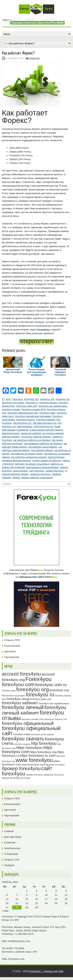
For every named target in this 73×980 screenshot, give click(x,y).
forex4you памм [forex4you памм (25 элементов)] (22, 734)
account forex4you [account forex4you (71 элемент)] (21, 674)
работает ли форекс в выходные (32, 464)
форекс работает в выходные (37, 478)
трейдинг (7, 478)
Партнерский (12, 657)
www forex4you (25, 427)
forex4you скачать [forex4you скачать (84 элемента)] (23, 739)
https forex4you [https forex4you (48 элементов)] (29, 748)
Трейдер (56, 474)
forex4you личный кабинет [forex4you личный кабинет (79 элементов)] (34, 710)
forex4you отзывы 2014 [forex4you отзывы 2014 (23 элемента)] (33, 719)
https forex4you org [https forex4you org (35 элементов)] (43, 752)
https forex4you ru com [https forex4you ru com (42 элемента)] (38, 755)
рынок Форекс (20, 471)
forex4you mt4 (47, 399)
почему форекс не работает (47, 461)
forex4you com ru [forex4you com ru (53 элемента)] (51, 685)
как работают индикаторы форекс (29, 457)
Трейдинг (9, 865)
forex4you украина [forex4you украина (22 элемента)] (22, 744)
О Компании (11, 854)
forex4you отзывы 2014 (34, 409)
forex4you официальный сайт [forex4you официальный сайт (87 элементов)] (31, 731)
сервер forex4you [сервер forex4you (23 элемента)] (34, 775)
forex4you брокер (48, 403)
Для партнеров (13, 837)
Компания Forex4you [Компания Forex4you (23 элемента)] (54, 765)
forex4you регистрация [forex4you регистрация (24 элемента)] (42, 734)
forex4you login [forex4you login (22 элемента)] (9, 690)
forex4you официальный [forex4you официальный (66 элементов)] (28, 723)
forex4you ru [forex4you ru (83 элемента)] (40, 695)
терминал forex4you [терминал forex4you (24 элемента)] (54, 775)
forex (8, 399)
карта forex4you (56, 457)
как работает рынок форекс (43, 447)
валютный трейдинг (31, 433)
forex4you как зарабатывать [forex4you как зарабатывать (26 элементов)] (54, 704)
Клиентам (34, 58)
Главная (9, 831)
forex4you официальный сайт (23, 413)
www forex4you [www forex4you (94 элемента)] (34, 760)
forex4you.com (16, 959)
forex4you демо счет (27, 406)
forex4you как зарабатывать (53, 406)
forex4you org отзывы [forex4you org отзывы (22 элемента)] (15, 696)
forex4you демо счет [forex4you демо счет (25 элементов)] (41, 699)
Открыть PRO (12, 640)
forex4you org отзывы (13, 403)
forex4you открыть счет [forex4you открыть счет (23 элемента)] (56, 719)
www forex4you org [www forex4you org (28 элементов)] (33, 765)
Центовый (10, 651)
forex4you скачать (26, 420)
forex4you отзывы (11, 409)
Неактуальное (12, 848)
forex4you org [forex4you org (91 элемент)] (33, 689)
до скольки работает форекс (36, 437)
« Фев (5, 911)
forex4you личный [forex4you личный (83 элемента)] (23, 707)
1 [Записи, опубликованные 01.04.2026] (27, 891)
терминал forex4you (40, 474)
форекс (16, 478)
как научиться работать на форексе (32, 440)
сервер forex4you (55, 471)
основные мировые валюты (16, 461)
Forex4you (17, 399)
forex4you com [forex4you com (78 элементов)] (18, 684)
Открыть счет (12, 860)
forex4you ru (32, 403)
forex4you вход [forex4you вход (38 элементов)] (18, 699)
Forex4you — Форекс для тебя (46, 971)
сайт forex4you (37, 471)
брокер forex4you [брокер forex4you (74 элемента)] (21, 768)
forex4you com (31, 399)
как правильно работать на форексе (43, 444)
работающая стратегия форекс (42, 467)
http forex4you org (22, 423)
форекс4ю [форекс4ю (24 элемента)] (7, 778)
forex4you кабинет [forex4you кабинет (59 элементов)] (20, 703)
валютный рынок (11, 433)
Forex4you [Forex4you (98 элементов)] (38, 679)
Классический (12, 646)
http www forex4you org (45, 423)
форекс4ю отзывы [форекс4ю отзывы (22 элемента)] (22, 778)
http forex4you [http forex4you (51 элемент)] (44, 743)
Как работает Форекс (42, 450)
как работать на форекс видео (27, 454)
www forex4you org (44, 427)
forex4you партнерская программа (33, 416)
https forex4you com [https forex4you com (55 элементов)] (27, 750)
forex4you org (63, 399)
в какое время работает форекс (46, 430)
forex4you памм (47, 413)
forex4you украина (46, 420)
